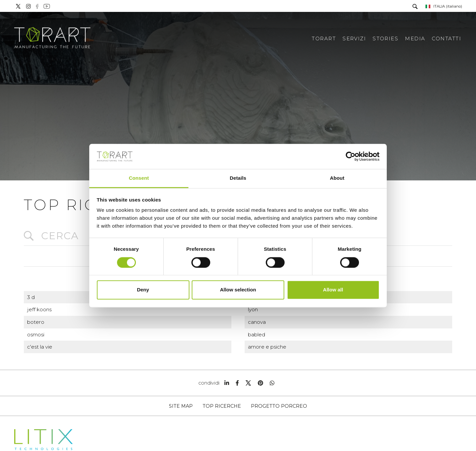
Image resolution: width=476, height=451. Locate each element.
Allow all (333, 290)
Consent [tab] (139, 178)
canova (257, 322)
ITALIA (443, 6)
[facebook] (237, 383)
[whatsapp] (272, 383)
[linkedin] (227, 383)
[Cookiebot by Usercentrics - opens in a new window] (351, 156)
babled (257, 335)
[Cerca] (415, 7)
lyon (253, 309)
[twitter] (248, 383)
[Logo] (53, 35)
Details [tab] (238, 178)
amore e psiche (267, 347)
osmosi (36, 335)
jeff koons (39, 309)
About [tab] (337, 178)
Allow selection (238, 290)
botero (36, 322)
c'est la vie (40, 347)
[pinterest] (260, 383)
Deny (143, 290)
